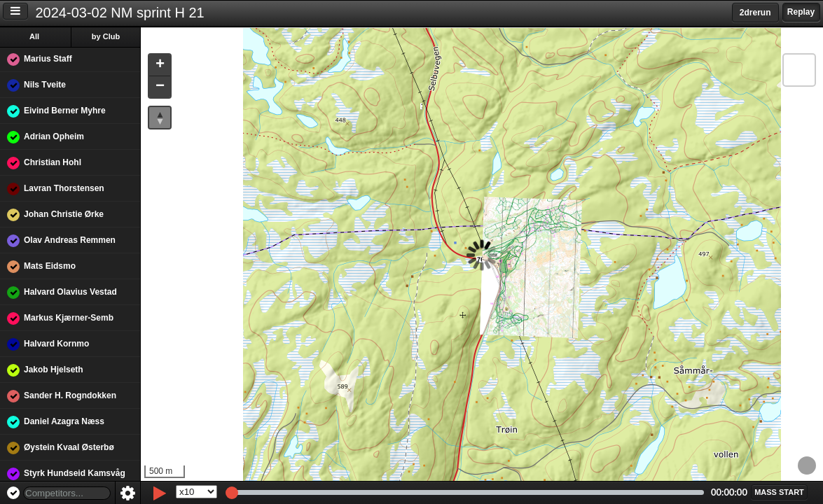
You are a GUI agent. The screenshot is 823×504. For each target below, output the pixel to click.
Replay (801, 12)
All (34, 36)
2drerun (755, 13)
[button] (160, 65)
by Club (106, 36)
